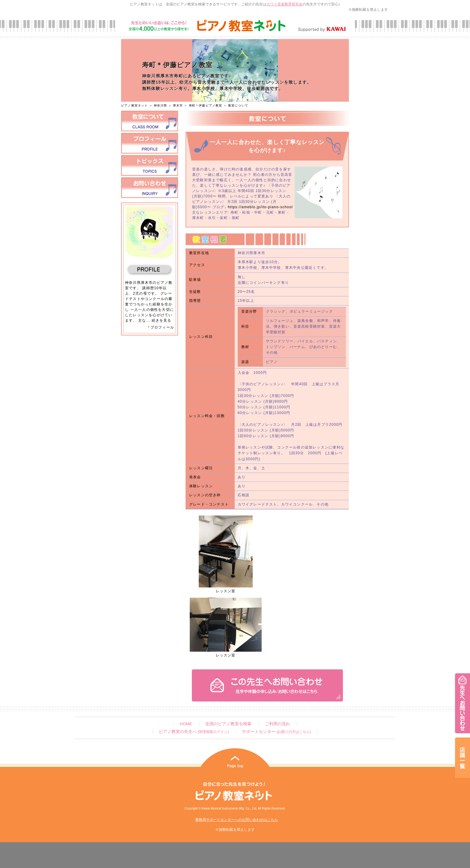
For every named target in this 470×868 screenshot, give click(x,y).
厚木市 (178, 105)
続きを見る (162, 320)
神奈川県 (161, 105)
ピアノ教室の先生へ (194, 732)
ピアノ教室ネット (135, 105)
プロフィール (161, 327)
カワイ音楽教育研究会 (284, 4)
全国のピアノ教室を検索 (228, 724)
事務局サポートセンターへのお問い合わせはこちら (236, 820)
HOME (186, 724)
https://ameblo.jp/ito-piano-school (260, 207)
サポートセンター (276, 732)
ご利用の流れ (278, 724)
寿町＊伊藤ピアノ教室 (206, 105)
